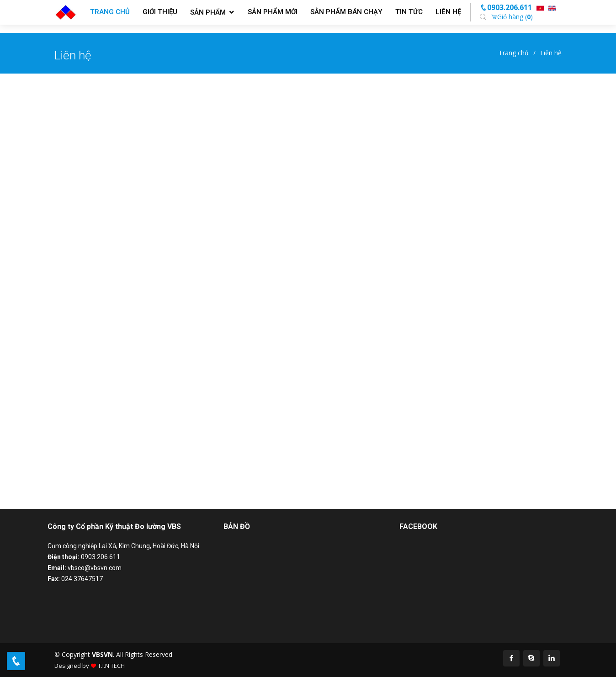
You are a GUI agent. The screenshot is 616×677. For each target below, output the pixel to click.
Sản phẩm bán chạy (346, 12)
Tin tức (409, 12)
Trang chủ (110, 12)
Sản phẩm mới (273, 12)
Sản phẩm (208, 12)
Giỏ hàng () (512, 17)
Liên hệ (448, 12)
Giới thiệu (160, 12)
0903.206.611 (506, 7)
